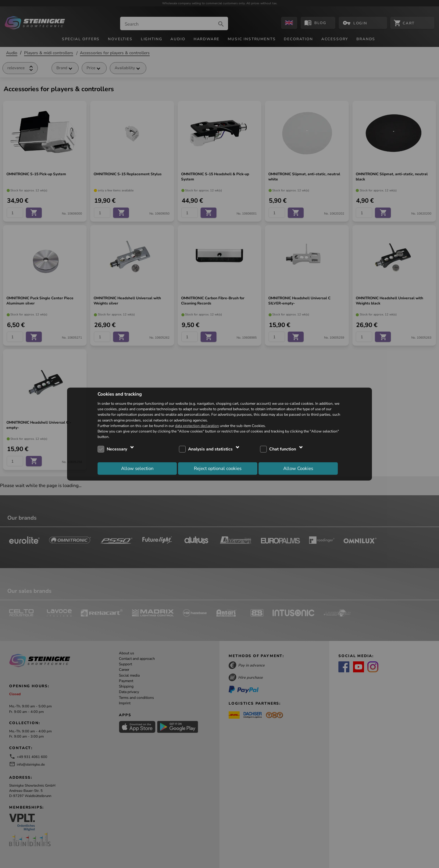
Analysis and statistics (210, 449)
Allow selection (137, 468)
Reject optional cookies (218, 468)
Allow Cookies (298, 468)
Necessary (117, 449)
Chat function (283, 449)
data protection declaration (197, 425)
